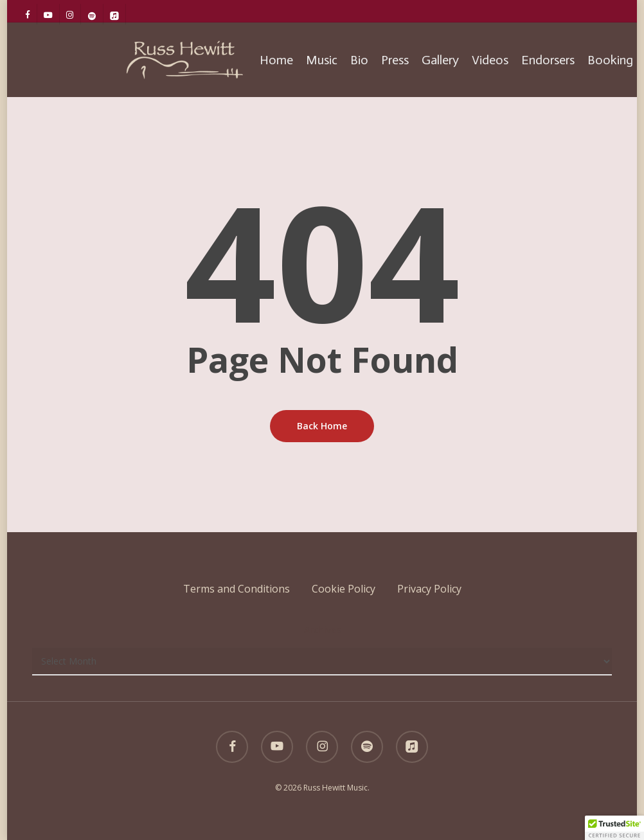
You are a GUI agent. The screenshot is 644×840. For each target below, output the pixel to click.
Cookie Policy (344, 589)
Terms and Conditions (237, 589)
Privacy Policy (429, 589)
